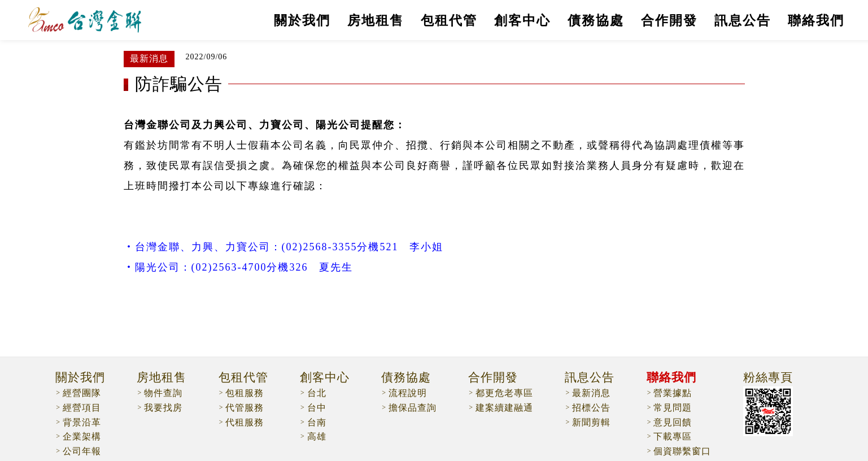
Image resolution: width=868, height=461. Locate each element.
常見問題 (673, 408)
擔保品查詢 (413, 408)
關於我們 (302, 21)
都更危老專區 (504, 393)
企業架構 (82, 436)
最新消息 (591, 393)
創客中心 (522, 21)
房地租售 (376, 21)
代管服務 (245, 408)
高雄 (317, 436)
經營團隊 (82, 393)
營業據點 (673, 393)
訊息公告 (743, 21)
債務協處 (596, 21)
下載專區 (673, 436)
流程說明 (408, 393)
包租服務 (245, 393)
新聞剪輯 (591, 422)
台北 (317, 393)
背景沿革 (82, 422)
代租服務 (245, 422)
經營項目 (82, 408)
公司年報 (82, 451)
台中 (317, 408)
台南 (317, 422)
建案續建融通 (504, 408)
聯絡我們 (816, 21)
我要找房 (163, 408)
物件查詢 (163, 393)
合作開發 (669, 21)
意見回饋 (673, 422)
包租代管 (449, 21)
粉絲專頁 (768, 378)
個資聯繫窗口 (682, 451)
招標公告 (591, 408)
